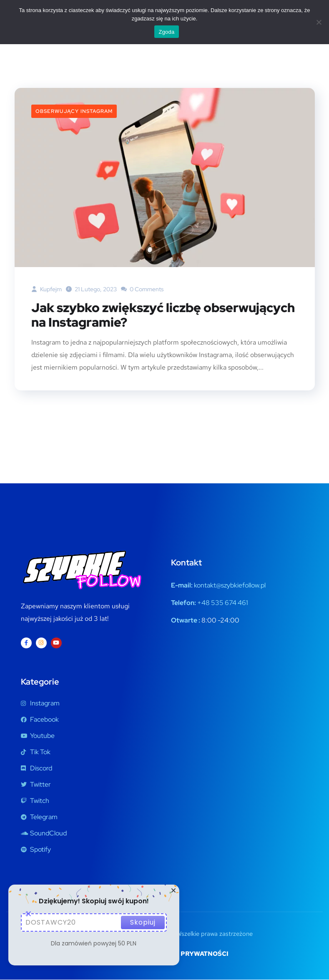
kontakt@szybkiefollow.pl (230, 586)
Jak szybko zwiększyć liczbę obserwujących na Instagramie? (163, 315)
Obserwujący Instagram (74, 111)
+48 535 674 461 (223, 603)
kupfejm (46, 289)
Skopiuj (143, 922)
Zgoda (166, 32)
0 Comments (142, 289)
